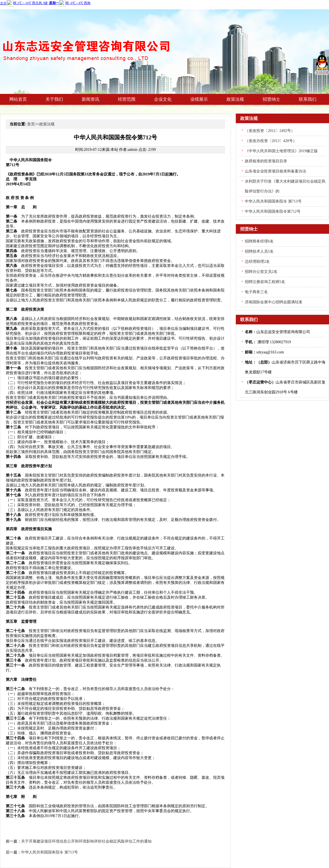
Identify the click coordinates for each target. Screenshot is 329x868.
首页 (31, 124)
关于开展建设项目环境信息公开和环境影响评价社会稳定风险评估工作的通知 (86, 841)
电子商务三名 (256, 292)
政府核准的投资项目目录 (266, 161)
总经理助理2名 (257, 262)
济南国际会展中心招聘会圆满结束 (274, 302)
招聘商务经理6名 (259, 241)
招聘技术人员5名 (259, 251)
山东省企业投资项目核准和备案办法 (276, 171)
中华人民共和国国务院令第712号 (273, 211)
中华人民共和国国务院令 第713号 (49, 852)
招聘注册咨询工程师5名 (265, 282)
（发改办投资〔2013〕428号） (271, 141)
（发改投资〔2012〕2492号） (270, 131)
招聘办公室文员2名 (261, 272)
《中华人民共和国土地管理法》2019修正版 (281, 151)
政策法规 (47, 124)
